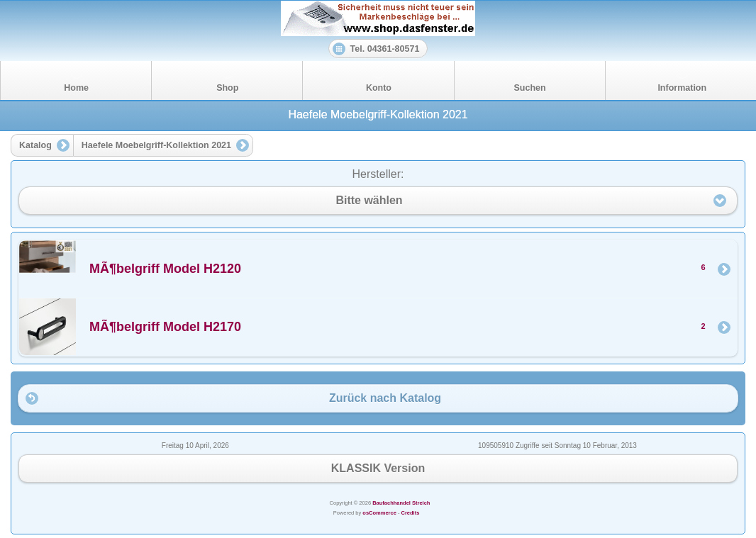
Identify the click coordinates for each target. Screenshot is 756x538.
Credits (411, 513)
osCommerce (379, 513)
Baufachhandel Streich (401, 503)
